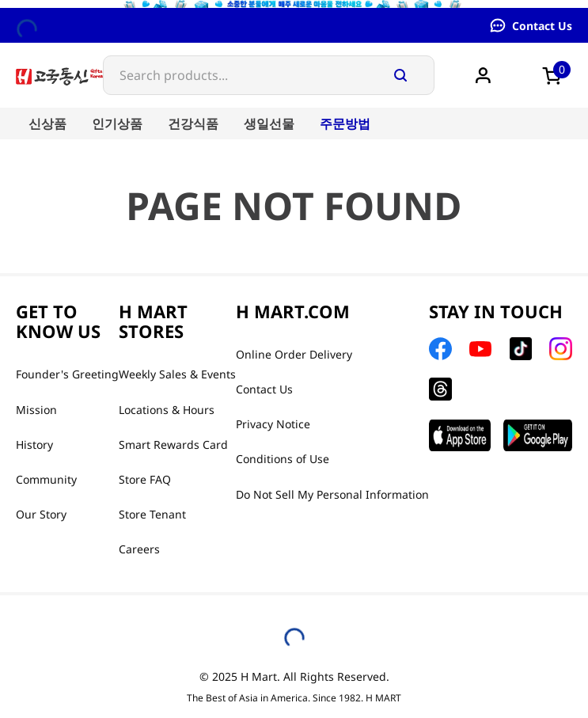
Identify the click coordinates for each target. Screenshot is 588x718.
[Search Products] (400, 75)
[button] (556, 75)
